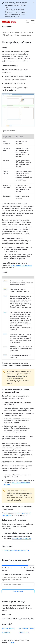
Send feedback (18, 591)
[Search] (27, 22)
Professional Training (27, 628)
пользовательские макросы (21, 265)
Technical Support (8, 628)
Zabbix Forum (24, 632)
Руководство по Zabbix (10, 32)
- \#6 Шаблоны (7, 35)
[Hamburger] (33, 22)
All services (6, 632)
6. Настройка (26, 32)
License (11, 642)
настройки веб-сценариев (21, 539)
